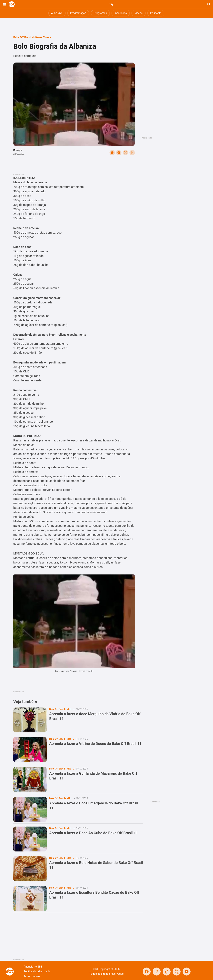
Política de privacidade (37, 971)
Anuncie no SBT (33, 967)
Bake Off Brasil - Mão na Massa (32, 37)
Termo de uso (32, 976)
